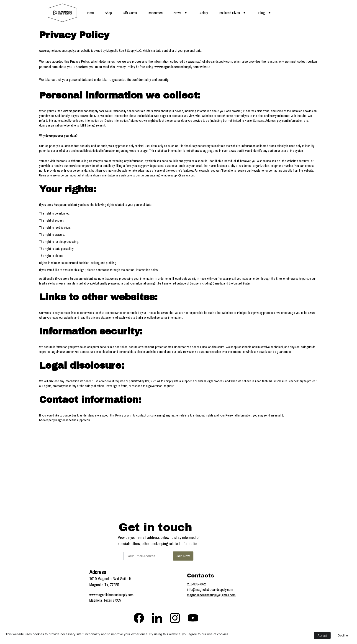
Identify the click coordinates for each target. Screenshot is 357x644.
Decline (343, 635)
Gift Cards (130, 13)
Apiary (204, 13)
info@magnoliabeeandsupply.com (210, 590)
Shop (108, 13)
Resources (155, 13)
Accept (322, 635)
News (177, 13)
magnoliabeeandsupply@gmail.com (211, 595)
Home (90, 13)
